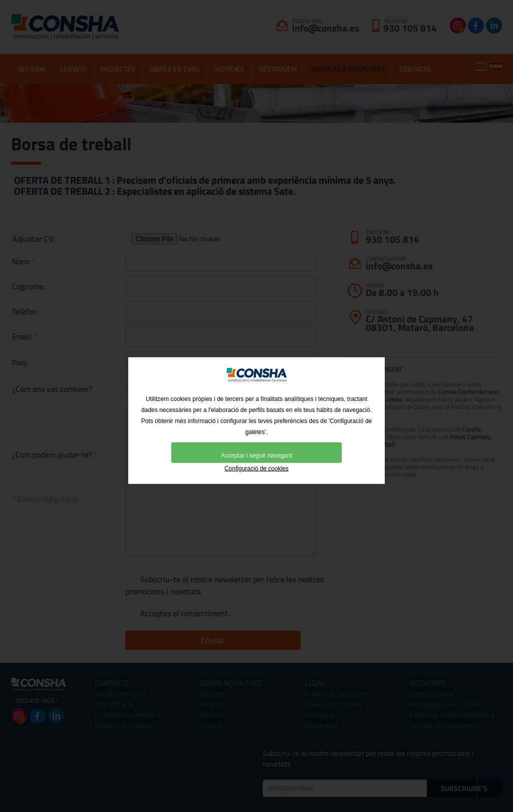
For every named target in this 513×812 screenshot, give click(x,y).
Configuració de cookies (256, 483)
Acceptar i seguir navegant (256, 470)
